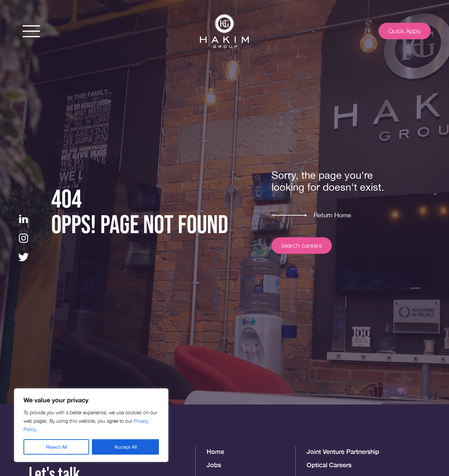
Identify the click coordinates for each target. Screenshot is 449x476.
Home (215, 451)
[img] (224, 31)
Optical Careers (329, 465)
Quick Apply (405, 31)
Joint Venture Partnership (343, 451)
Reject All (56, 447)
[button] (31, 31)
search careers (302, 246)
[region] (91, 425)
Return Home (332, 215)
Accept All (126, 447)
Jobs (214, 465)
